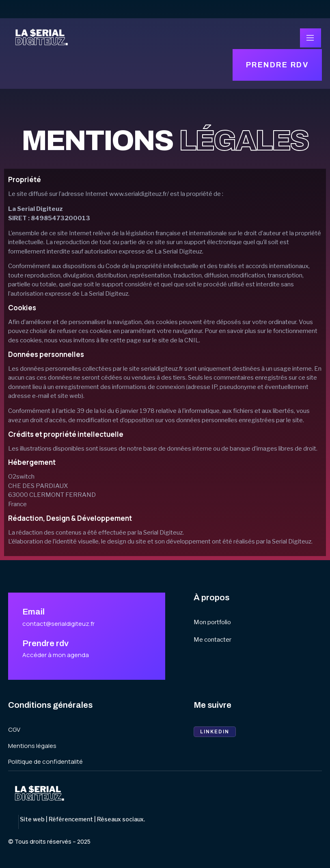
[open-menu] (311, 38)
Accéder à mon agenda (56, 655)
